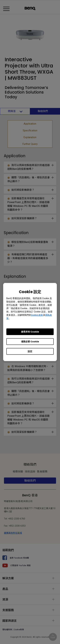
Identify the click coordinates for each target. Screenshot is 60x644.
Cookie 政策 (37, 315)
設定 (30, 351)
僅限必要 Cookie (30, 342)
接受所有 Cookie (30, 332)
